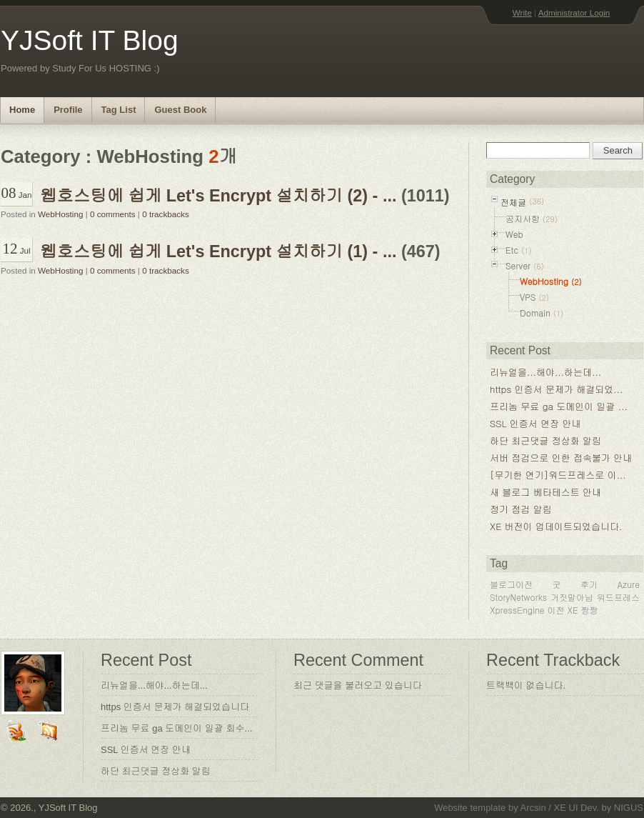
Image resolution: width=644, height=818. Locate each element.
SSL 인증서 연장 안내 (535, 423)
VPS (528, 297)
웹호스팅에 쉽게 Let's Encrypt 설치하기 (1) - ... (218, 251)
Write (522, 13)
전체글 (513, 202)
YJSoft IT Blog (90, 40)
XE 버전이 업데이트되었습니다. (556, 526)
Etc (512, 250)
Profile (68, 110)
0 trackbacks (166, 214)
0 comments (113, 214)
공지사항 (523, 218)
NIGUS (629, 808)
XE (573, 610)
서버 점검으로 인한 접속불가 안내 (561, 458)
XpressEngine (517, 610)
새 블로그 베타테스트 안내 (545, 492)
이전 (556, 610)
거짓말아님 (572, 597)
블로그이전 (511, 584)
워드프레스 (618, 597)
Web (514, 234)
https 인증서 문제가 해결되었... (556, 389)
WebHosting (60, 214)
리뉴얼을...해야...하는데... (545, 372)
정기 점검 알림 (521, 509)
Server (518, 265)
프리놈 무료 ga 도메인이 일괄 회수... (176, 728)
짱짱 (590, 610)
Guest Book (180, 110)
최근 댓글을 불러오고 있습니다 (358, 685)
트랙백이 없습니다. (526, 685)
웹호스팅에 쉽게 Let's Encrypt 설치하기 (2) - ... (218, 196)
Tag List (119, 110)
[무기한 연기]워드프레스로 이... (558, 475)
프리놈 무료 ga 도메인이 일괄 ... (559, 406)
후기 (589, 584)
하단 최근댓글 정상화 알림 (545, 440)
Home (22, 110)
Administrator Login (574, 13)
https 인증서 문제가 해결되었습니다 (175, 707)
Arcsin (533, 808)
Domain (535, 313)
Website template (470, 808)
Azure (629, 584)
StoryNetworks (518, 597)
